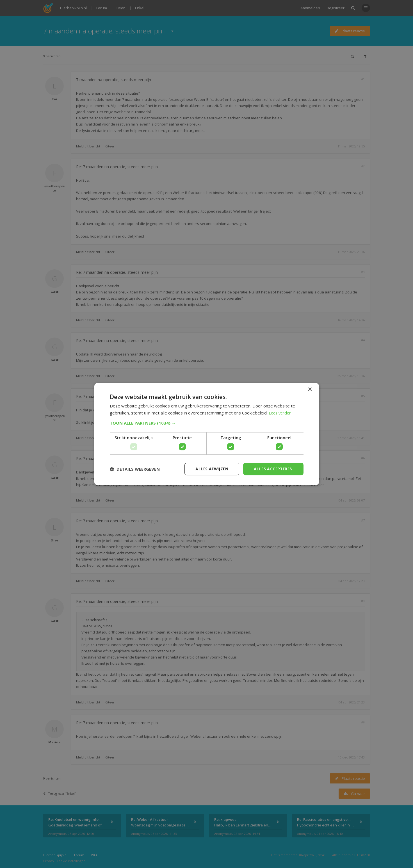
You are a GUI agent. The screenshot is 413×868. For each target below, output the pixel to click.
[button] (207, 423)
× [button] (310, 389)
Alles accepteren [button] (272, 469)
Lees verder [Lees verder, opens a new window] (281, 413)
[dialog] (206, 434)
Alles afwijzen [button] (210, 469)
